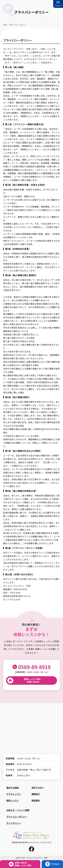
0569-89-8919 (34, 667)
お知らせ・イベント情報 (18, 810)
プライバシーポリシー (17, 817)
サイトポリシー (14, 823)
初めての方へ (38, 788)
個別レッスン (13, 800)
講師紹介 (36, 794)
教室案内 (36, 800)
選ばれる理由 (13, 788)
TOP (5, 25)
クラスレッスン (14, 794)
